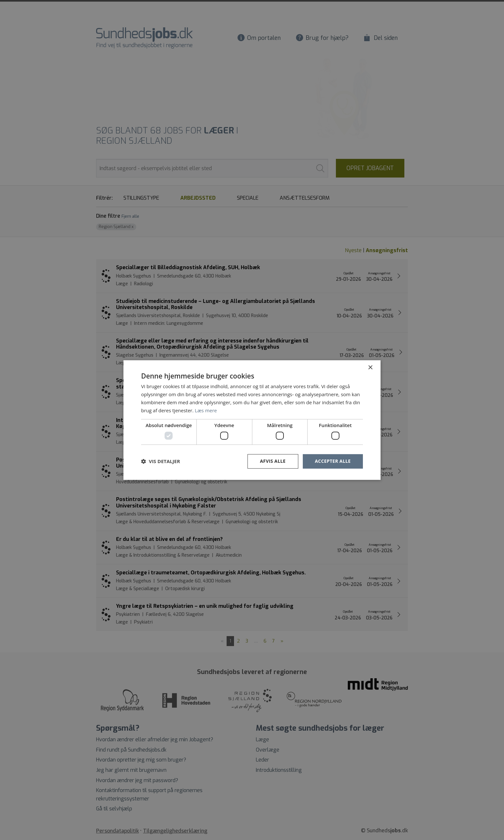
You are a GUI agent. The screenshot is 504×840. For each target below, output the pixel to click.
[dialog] (252, 420)
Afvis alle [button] (273, 461)
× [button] (370, 368)
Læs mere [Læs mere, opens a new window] (206, 410)
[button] (161, 461)
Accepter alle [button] (333, 461)
